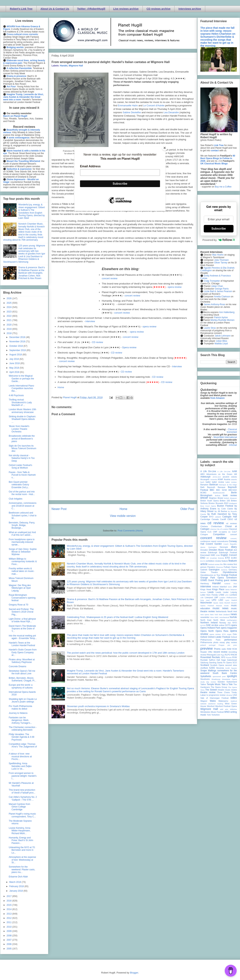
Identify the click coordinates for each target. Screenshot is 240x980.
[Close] (165, 148)
